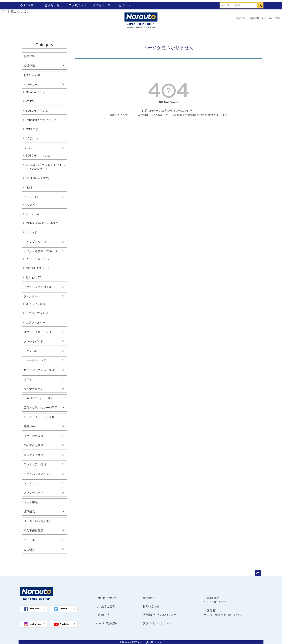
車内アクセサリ (33, 455)
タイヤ (28, 379)
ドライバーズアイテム (38, 474)
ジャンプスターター (36, 242)
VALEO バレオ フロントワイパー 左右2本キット (45, 167)
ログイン (241, 18)
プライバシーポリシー (157, 623)
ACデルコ (32, 138)
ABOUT (27, 5)
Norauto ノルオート (38, 92)
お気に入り (77, 5)
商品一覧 (52, 5)
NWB (29, 188)
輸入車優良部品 (33, 531)
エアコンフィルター (38, 313)
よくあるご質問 (105, 606)
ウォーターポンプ (35, 360)
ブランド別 (31, 197)
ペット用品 (31, 502)
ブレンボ (31, 232)
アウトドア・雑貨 (35, 464)
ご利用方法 (103, 615)
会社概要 (29, 549)
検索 (260, 5)
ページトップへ (258, 573)
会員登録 (254, 18)
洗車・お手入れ (33, 436)
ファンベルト (32, 351)
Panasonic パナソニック (41, 120)
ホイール (29, 540)
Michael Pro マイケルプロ (42, 223)
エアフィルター (36, 323)
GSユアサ (32, 129)
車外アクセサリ (33, 445)
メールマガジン (272, 18)
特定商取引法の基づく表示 (160, 615)
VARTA (30, 101)
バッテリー (31, 84)
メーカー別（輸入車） (38, 521)
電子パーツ (31, 427)
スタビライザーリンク (38, 332)
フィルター (31, 296)
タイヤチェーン (33, 389)
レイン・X (32, 214)
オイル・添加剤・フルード (40, 251)
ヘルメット (31, 483)
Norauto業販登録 (106, 623)
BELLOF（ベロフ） (38, 178)
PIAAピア (32, 205)
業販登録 (29, 66)
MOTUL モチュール (38, 268)
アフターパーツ (33, 493)
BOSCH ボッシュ (37, 111)
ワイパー (29, 148)
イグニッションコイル (38, 287)
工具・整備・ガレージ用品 (40, 408)
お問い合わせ (32, 75)
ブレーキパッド (33, 341)
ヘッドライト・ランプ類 (39, 417)
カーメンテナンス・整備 (39, 370)
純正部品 (29, 512)
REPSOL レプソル (37, 259)
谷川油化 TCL (34, 277)
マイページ (102, 5)
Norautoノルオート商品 (38, 398)
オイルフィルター (37, 304)
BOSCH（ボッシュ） (39, 156)
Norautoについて (106, 598)
